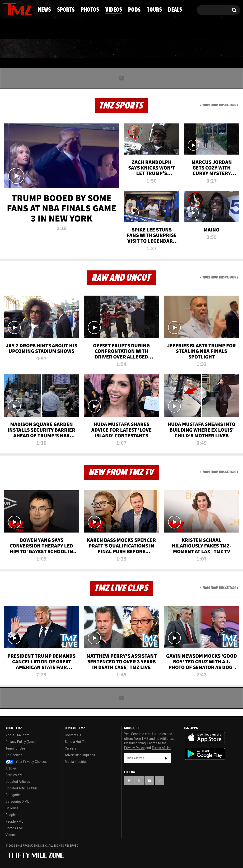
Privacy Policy (134, 748)
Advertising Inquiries (80, 755)
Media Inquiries (76, 762)
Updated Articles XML (21, 788)
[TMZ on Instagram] (31, 9)
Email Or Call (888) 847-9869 (57, 29)
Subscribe (166, 758)
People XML (14, 821)
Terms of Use (15, 748)
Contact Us (73, 735)
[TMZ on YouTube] (149, 781)
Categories (13, 795)
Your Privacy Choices (26, 762)
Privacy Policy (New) (21, 742)
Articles (11, 768)
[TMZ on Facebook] (7, 9)
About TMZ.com (17, 735)
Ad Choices (14, 755)
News (14, 49)
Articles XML (15, 775)
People (11, 815)
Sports (49, 49)
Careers (70, 748)
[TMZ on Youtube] (22, 9)
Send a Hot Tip (76, 742)
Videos (124, 49)
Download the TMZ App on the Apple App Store (205, 738)
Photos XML (14, 828)
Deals (222, 49)
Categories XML (17, 802)
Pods (157, 49)
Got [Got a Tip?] (18, 29)
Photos (87, 49)
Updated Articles (18, 782)
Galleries (12, 808)
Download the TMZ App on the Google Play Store (205, 754)
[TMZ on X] (14, 9)
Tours (189, 49)
